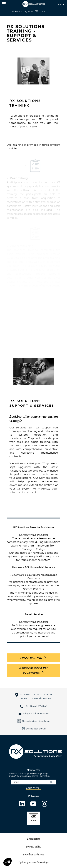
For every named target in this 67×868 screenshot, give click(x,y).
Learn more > (33, 788)
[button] (8, 862)
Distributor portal (36, 729)
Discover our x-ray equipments (34, 670)
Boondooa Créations (33, 855)
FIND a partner (31, 658)
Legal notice (33, 839)
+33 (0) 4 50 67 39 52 (36, 706)
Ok (52, 782)
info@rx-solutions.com (36, 714)
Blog (30, 12)
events (18, 12)
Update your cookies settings (33, 862)
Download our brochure (36, 721)
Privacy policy (34, 847)
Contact (43, 12)
